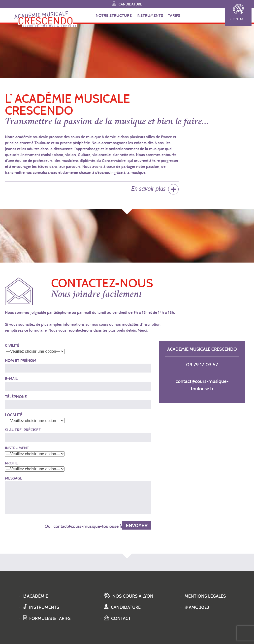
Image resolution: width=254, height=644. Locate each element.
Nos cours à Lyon (129, 596)
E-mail (11, 379)
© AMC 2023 (197, 607)
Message (14, 478)
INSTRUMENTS (150, 15)
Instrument (17, 448)
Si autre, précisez (23, 430)
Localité (14, 415)
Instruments (41, 607)
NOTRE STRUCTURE (114, 15)
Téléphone (16, 397)
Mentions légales (205, 596)
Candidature (127, 3)
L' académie (36, 596)
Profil (11, 463)
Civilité (12, 345)
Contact (238, 13)
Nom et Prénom (21, 361)
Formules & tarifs (47, 618)
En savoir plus (148, 189)
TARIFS (174, 15)
